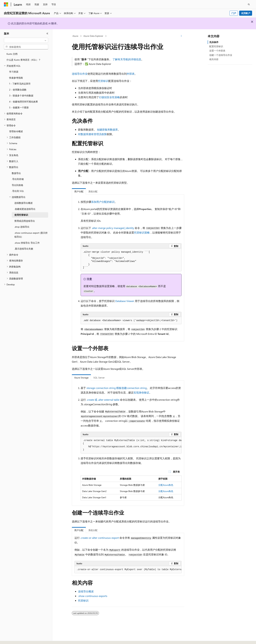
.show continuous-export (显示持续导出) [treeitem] (31, 235)
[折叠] (47, 33)
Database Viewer (125, 301)
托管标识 (103, 81)
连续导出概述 (86, 591)
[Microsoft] (6, 4)
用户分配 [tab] (79, 191)
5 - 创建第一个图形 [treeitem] (19, 107)
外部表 (131, 74)
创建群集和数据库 (107, 130)
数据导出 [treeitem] (16, 173)
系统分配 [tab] (93, 191)
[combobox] (26, 40)
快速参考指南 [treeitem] (16, 78)
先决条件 (214, 42)
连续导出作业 (80, 74)
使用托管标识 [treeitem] (21, 215)
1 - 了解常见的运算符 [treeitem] (20, 84)
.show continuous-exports (93, 596)
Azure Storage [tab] (81, 378)
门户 (234, 13)
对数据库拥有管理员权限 (92, 134)
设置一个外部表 (217, 51)
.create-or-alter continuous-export (100, 538)
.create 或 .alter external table (103, 400)
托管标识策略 (142, 232)
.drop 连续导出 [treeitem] (22, 227)
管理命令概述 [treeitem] (16, 131)
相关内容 (214, 59)
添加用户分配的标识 (103, 202)
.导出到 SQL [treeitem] (18, 191)
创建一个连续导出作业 (221, 55)
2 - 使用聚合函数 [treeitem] (18, 90)
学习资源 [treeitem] (14, 72)
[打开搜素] (249, 4)
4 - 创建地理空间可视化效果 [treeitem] (24, 102)
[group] (131, 445)
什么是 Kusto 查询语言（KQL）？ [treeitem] (24, 60)
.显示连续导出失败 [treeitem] (24, 249)
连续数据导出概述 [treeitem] (24, 203)
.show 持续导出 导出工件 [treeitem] (27, 243)
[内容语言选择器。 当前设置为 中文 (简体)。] (13, 639)
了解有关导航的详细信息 (127, 59)
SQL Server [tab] (99, 378)
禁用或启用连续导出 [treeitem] (25, 221)
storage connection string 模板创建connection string (117, 388)
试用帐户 (246, 13)
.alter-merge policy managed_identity (113, 228)
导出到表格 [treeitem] (17, 185)
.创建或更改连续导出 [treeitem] (25, 209)
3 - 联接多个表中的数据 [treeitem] (21, 96)
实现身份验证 (141, 392)
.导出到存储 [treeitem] (18, 179)
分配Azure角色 (166, 485)
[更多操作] (181, 36)
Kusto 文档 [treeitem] (12, 54)
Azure (75, 36)
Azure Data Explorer (93, 36)
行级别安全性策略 (109, 97)
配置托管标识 (216, 46)
